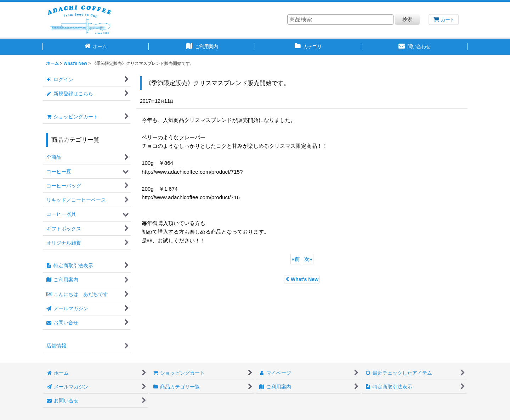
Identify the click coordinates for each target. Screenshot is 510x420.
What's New (302, 279)
